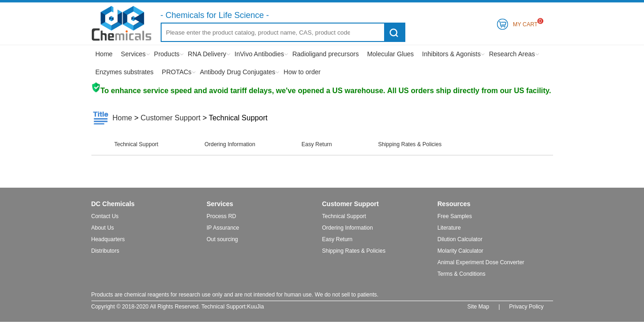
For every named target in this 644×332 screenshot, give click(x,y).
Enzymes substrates (125, 72)
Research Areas (512, 54)
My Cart (525, 23)
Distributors (105, 251)
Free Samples (455, 216)
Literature (449, 228)
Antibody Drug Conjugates (238, 72)
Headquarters (108, 239)
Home (104, 54)
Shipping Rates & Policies (410, 144)
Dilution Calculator (460, 239)
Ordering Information (230, 144)
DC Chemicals (113, 204)
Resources (454, 204)
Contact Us (105, 216)
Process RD (222, 216)
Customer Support (170, 118)
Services (133, 54)
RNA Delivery (207, 54)
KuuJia (256, 307)
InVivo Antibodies (259, 54)
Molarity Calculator (460, 251)
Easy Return (317, 144)
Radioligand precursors (325, 54)
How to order (302, 72)
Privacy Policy (527, 307)
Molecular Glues (390, 54)
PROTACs (177, 72)
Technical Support (136, 144)
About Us (103, 228)
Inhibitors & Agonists (451, 54)
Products (167, 54)
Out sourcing (223, 239)
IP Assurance (223, 228)
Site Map (478, 307)
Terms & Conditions (462, 274)
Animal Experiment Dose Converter (481, 262)
